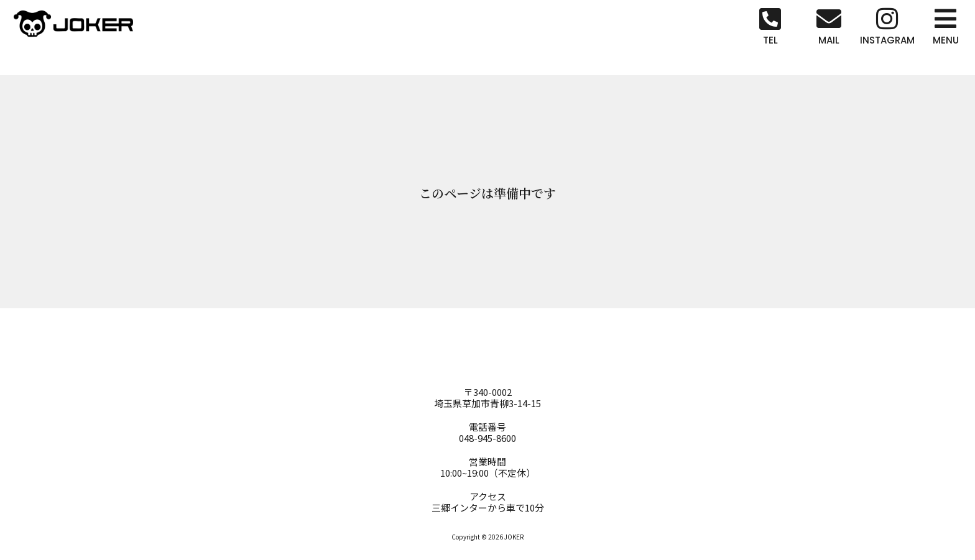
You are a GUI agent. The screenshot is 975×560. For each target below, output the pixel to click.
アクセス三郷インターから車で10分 (488, 502)
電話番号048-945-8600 (487, 432)
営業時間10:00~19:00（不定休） (488, 467)
